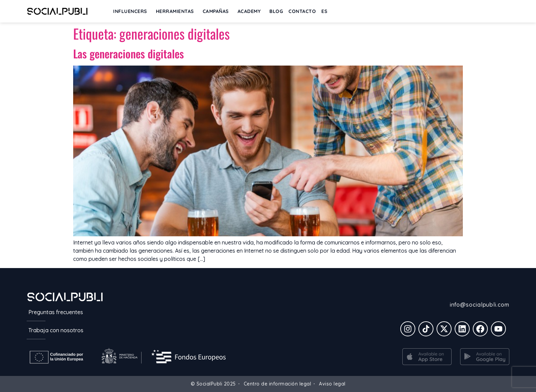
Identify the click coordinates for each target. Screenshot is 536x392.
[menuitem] (324, 11)
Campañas (217, 11)
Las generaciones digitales (129, 53)
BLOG (276, 11)
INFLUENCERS (132, 11)
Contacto (302, 11)
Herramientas (177, 11)
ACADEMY (251, 11)
